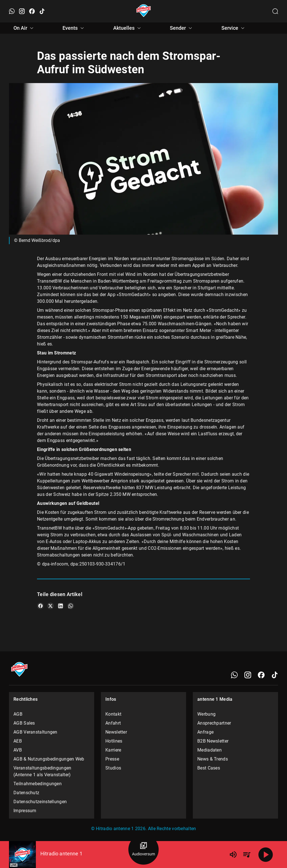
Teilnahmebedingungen (38, 784)
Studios (113, 768)
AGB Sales (24, 723)
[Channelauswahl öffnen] (275, 11)
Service (234, 28)
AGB (18, 714)
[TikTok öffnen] (42, 11)
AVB (18, 750)
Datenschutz (26, 793)
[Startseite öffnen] (144, 11)
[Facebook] (261, 675)
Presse (112, 759)
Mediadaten (210, 750)
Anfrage (205, 732)
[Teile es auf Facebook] (40, 606)
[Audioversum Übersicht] (143, 849)
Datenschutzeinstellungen (40, 802)
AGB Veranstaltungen (35, 732)
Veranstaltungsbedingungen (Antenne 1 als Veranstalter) (42, 771)
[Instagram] (248, 675)
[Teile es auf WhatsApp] (71, 606)
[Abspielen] (266, 855)
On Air (24, 28)
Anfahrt (113, 723)
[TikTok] (275, 675)
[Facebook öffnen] (32, 11)
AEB (18, 741)
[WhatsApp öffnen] (12, 11)
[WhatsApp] (234, 675)
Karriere (113, 750)
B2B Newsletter (213, 741)
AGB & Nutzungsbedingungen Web (49, 759)
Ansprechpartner (214, 723)
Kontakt (113, 714)
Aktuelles (128, 28)
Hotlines (114, 741)
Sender (182, 28)
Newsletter (116, 732)
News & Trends (213, 759)
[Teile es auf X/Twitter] (50, 606)
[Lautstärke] (233, 855)
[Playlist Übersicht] (247, 855)
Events (74, 28)
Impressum (25, 811)
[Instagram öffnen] (22, 11)
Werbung (206, 714)
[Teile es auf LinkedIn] (61, 606)
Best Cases (209, 768)
